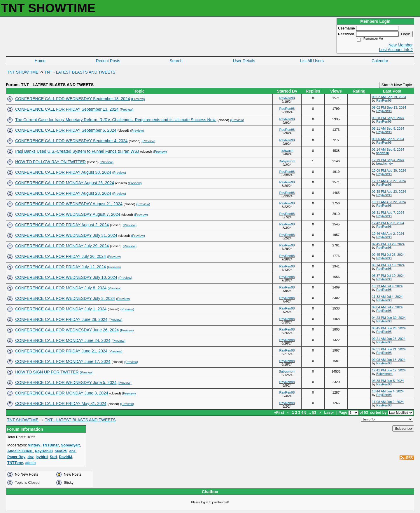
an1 (73, 451)
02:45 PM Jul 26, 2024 (388, 255)
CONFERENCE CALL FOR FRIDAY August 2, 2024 (62, 225)
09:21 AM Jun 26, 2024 (389, 339)
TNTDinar (51, 445)
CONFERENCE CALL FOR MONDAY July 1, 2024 (61, 309)
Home (40, 61)
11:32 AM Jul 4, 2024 (387, 297)
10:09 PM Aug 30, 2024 (389, 171)
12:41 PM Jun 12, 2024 (389, 370)
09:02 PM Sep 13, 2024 (389, 107)
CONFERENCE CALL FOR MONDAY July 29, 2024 (62, 246)
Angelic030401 (20, 451)
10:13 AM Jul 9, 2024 (387, 286)
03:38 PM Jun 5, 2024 (388, 381)
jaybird (42, 457)
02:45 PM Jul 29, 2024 (388, 244)
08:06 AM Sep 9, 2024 (388, 139)
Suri (54, 457)
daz (30, 457)
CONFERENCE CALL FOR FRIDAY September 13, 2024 (67, 109)
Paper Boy (16, 457)
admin (30, 463)
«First (280, 413)
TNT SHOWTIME (23, 72)
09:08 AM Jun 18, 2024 (389, 360)
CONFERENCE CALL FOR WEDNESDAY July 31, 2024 (66, 235)
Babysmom (287, 161)
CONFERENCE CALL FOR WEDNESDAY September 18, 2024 (72, 99)
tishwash (287, 151)
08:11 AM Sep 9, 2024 (388, 128)
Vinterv (34, 445)
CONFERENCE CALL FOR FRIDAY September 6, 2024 (66, 130)
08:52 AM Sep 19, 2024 (389, 97)
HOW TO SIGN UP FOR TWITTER (47, 372)
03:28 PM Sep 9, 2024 (388, 118)
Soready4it (70, 445)
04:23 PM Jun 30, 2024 (389, 318)
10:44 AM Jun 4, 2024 (388, 391)
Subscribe (403, 428)
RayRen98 (287, 98)
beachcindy (385, 164)
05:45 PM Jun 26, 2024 (389, 328)
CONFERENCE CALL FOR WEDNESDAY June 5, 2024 (66, 382)
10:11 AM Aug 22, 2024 (389, 202)
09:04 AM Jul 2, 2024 (387, 307)
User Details (244, 61)
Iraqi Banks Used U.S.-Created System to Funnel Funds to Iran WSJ (77, 151)
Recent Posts (108, 61)
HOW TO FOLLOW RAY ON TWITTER (50, 162)
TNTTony (15, 463)
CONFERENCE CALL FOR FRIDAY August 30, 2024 (63, 172)
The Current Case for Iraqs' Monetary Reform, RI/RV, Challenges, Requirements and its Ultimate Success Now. (116, 120)
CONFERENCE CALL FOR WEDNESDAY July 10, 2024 (66, 277)
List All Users (312, 61)
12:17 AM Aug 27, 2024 (389, 181)
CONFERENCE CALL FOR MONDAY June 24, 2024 (63, 340)
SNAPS (61, 451)
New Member (401, 45)
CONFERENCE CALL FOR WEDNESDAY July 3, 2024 (65, 298)
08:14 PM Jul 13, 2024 (388, 265)
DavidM (65, 457)
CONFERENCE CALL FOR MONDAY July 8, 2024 (61, 288)
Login (406, 34)
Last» (329, 413)
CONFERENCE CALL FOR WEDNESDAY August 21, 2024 (69, 204)
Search (176, 61)
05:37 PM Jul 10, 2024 (388, 276)
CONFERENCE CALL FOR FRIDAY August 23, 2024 (63, 193)
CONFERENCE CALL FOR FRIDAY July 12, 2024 (61, 267)
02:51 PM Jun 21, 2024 (389, 349)
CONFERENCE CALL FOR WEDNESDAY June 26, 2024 (67, 330)
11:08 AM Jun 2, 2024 (388, 402)
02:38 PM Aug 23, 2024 (389, 192)
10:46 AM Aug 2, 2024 (388, 234)
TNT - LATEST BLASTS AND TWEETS (80, 72)
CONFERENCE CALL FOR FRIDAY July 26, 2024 (61, 256)
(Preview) (138, 99)
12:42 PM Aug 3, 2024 (388, 223)
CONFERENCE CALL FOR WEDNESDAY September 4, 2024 (71, 141)
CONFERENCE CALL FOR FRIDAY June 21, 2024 (61, 351)
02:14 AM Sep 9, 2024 (388, 149)
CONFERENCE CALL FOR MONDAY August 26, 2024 (65, 183)
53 (314, 413)
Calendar (380, 61)
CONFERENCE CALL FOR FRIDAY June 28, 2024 (61, 319)
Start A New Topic (397, 85)
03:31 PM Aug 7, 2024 (388, 213)
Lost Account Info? (396, 50)
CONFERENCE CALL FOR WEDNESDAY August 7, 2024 (68, 214)
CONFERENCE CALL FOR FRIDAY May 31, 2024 (61, 404)
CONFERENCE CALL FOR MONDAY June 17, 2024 (63, 361)
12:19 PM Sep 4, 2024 (388, 160)
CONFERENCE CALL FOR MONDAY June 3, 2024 (62, 393)
